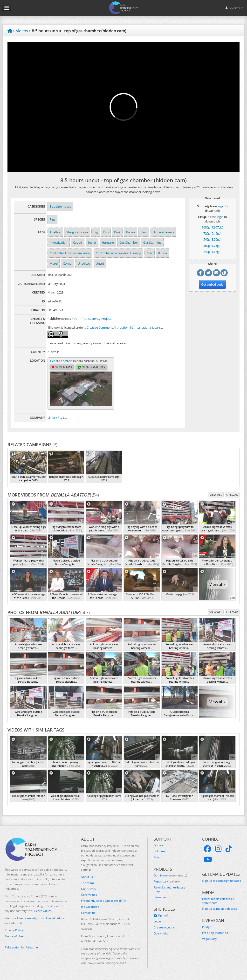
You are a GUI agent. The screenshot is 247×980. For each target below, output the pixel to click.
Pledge (207, 927)
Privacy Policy (14, 930)
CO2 (150, 253)
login (221, 206)
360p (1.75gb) (212, 246)
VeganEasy (209, 939)
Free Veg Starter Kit (215, 933)
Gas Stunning (152, 242)
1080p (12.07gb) (212, 227)
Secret (92, 242)
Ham (144, 232)
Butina (162, 253)
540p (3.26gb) (212, 239)
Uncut (100, 263)
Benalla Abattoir (61, 361)
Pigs (52, 219)
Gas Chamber (129, 242)
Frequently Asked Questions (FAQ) (104, 901)
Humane (108, 242)
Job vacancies (90, 907)
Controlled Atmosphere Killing (70, 253)
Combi (67, 263)
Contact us (88, 913)
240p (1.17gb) (212, 252)
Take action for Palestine (21, 947)
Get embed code (212, 285)
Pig (96, 232)
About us (87, 877)
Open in (62, 367)
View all (216, 495)
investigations (55, 918)
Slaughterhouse (60, 206)
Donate (159, 845)
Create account (164, 928)
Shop (157, 857)
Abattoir (55, 232)
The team (87, 883)
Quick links (161, 934)
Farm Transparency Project (93, 319)
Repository (167, 882)
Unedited (84, 263)
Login (157, 921)
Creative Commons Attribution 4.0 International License (124, 327)
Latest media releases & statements (218, 901)
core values (44, 911)
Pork (117, 232)
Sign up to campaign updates (222, 881)
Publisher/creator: (61, 319)
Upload (232, 495)
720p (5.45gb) (212, 233)
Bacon (130, 232)
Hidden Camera (163, 232)
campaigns (32, 918)
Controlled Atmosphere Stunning (118, 253)
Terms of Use (14, 936)
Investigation (59, 242)
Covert (78, 242)
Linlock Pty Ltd (58, 418)
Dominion (170, 875)
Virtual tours (162, 897)
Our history (89, 889)
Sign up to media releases (220, 909)
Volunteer (160, 851)
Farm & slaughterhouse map (169, 890)
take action (18, 923)
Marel (54, 263)
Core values (89, 895)
